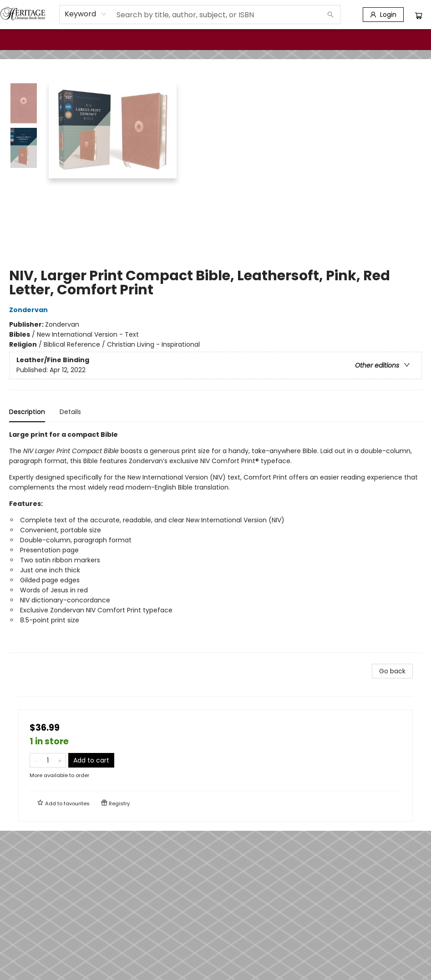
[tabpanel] (215, 541)
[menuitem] (19, 40)
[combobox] (86, 14)
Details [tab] (70, 412)
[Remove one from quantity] (36, 760)
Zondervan (30, 310)
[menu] (215, 40)
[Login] (383, 15)
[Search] (330, 15)
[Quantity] (48, 760)
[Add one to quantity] (60, 760)
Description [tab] (27, 412)
